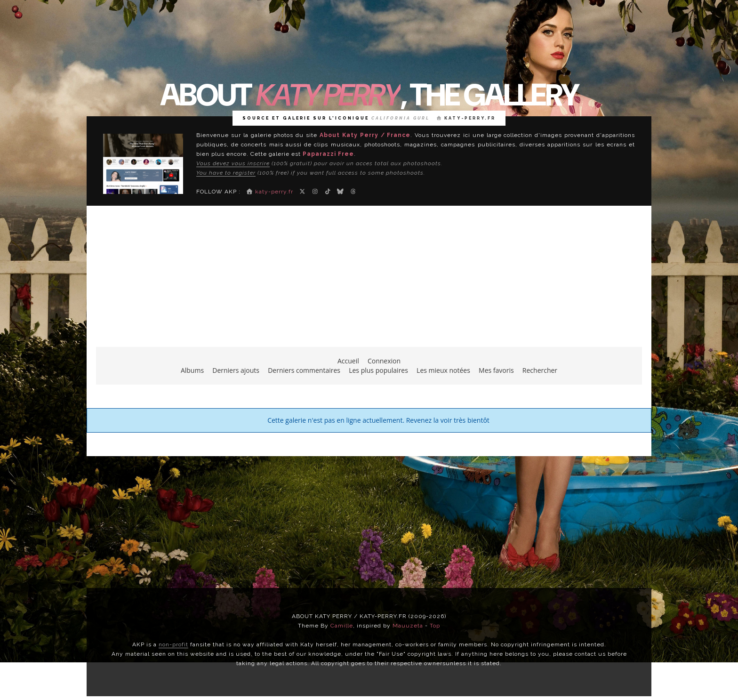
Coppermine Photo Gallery (387, 447)
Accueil (348, 361)
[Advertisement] (369, 281)
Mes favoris (496, 370)
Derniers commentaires (304, 370)
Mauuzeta (408, 626)
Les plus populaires (378, 370)
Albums (192, 370)
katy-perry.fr (466, 118)
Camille (342, 626)
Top (435, 626)
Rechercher (540, 370)
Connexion (384, 361)
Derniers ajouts (236, 370)
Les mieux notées (443, 370)
